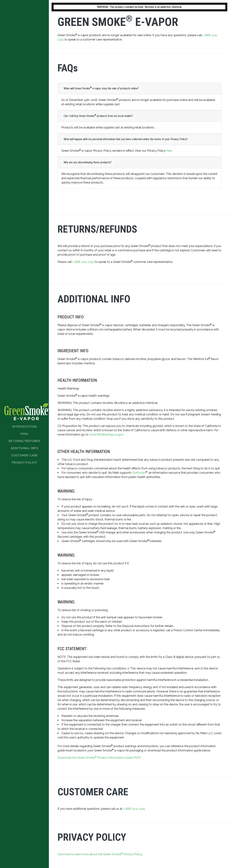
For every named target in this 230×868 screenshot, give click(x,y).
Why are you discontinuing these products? (88, 162)
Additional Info (24, 448)
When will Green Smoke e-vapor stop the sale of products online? (101, 88)
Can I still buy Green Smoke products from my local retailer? (98, 116)
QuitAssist (139, 473)
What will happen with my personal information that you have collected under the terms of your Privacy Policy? (126, 139)
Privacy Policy (24, 463)
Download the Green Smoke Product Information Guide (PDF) (99, 758)
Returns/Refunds (24, 441)
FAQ (24, 434)
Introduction (24, 427)
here (169, 151)
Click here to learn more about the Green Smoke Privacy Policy (100, 854)
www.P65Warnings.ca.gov (106, 435)
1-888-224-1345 (83, 262)
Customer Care (24, 455)
